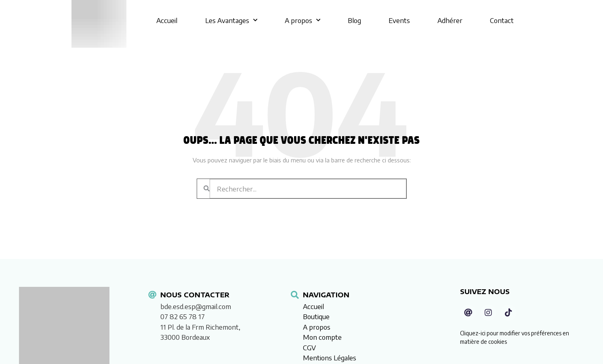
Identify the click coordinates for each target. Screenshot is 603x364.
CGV (309, 347)
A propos (303, 20)
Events (399, 20)
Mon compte (322, 337)
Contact (502, 20)
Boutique (316, 316)
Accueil (167, 20)
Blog (354, 20)
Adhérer (450, 20)
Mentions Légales (330, 358)
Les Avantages (231, 20)
